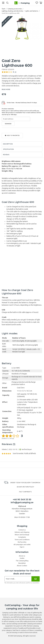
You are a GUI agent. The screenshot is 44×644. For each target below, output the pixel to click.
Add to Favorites (12, 135)
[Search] (7, 3)
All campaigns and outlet (22, 544)
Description (8, 144)
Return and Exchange (22, 535)
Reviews (6, 155)
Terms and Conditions (22, 540)
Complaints (22, 537)
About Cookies (22, 566)
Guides (22, 558)
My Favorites (22, 542)
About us (22, 556)
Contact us (22, 530)
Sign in (22, 547)
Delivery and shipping (22, 532)
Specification (8, 149)
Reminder (8, 124)
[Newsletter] (35, 579)
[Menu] (3, 3)
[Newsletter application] (18, 579)
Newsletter (22, 563)
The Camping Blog (22, 561)
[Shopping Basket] (41, 3)
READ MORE (6, 89)
